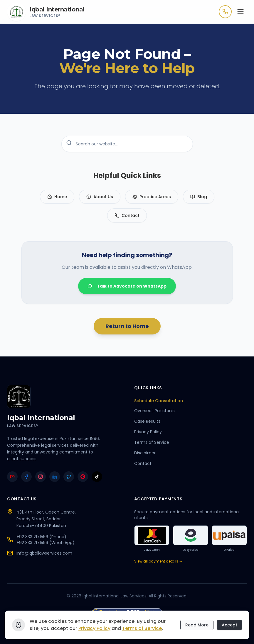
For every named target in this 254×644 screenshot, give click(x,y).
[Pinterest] (83, 477)
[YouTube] (12, 477)
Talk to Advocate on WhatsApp (127, 286)
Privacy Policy (148, 432)
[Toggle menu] (240, 12)
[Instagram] (41, 477)
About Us (100, 197)
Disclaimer (145, 453)
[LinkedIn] (55, 477)
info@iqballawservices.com (44, 553)
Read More (197, 626)
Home (57, 197)
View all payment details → (158, 561)
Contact (127, 215)
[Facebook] (26, 477)
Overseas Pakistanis (154, 411)
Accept (229, 626)
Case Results (147, 421)
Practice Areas (152, 197)
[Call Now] (225, 12)
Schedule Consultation (161, 401)
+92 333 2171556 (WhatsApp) (46, 543)
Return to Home (127, 326)
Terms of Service (152, 442)
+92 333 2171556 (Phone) (41, 537)
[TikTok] (97, 477)
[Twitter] (69, 477)
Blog (199, 197)
